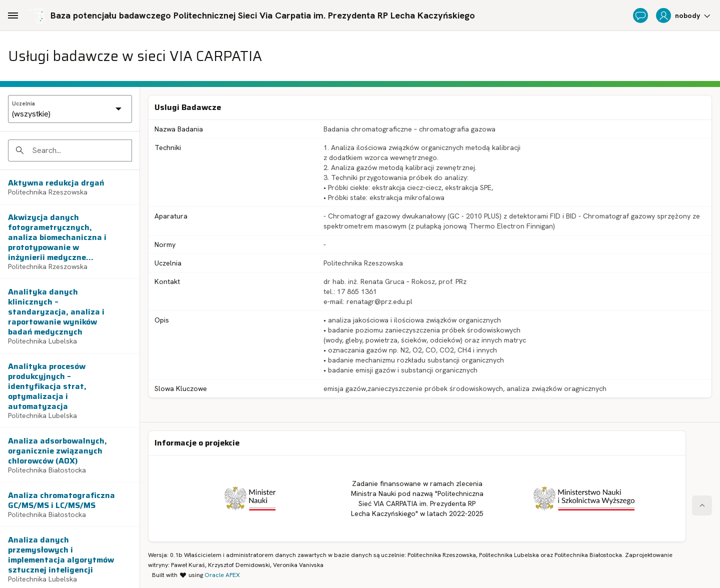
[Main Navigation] (13, 15)
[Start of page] (702, 505)
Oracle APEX (222, 575)
